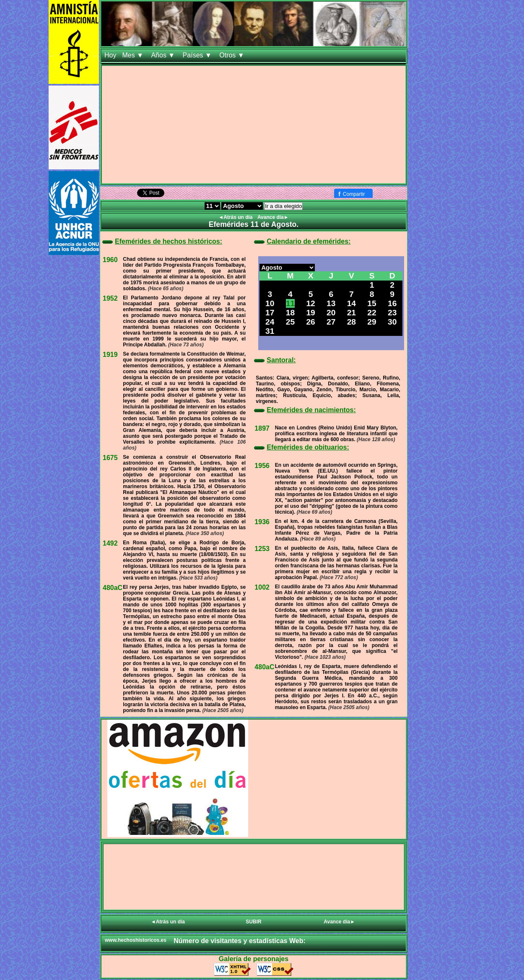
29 (372, 322)
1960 (110, 260)
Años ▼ (164, 55)
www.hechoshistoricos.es (136, 940)
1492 (110, 543)
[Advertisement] (254, 125)
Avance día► (273, 217)
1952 (110, 298)
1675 (110, 458)
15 (372, 303)
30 (392, 322)
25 (290, 322)
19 (310, 313)
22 (372, 313)
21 (351, 313)
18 (290, 313)
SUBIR (253, 922)
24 (270, 322)
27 (331, 322)
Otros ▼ (233, 55)
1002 (262, 587)
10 (270, 303)
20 (331, 313)
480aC (113, 588)
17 (270, 313)
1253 (262, 549)
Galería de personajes (254, 959)
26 (310, 322)
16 (392, 303)
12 (310, 303)
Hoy (110, 55)
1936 (262, 522)
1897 (262, 428)
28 (351, 322)
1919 (110, 355)
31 (270, 331)
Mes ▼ (134, 55)
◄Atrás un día (236, 217)
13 (331, 303)
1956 (262, 466)
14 (351, 303)
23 (392, 313)
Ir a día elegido (283, 206)
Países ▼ (198, 55)
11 (290, 303)
